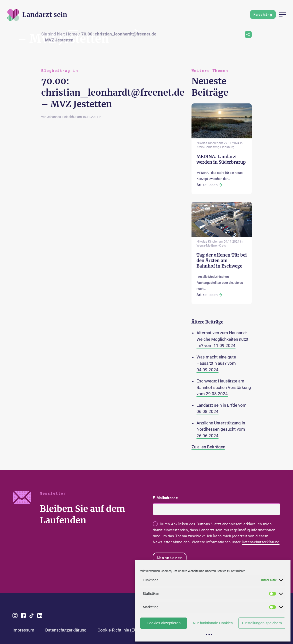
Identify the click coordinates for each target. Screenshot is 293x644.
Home (72, 34)
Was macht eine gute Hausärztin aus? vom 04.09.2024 (216, 363)
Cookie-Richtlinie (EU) (118, 630)
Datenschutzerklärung (261, 542)
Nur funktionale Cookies (213, 623)
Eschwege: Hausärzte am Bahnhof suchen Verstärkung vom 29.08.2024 (224, 387)
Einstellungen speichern (262, 623)
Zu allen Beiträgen (208, 447)
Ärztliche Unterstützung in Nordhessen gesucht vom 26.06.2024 (221, 429)
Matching (263, 14)
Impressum (23, 630)
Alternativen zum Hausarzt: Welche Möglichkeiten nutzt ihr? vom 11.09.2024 (222, 339)
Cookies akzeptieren (163, 623)
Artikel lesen (207, 185)
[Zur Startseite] (45, 15)
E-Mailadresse (165, 498)
